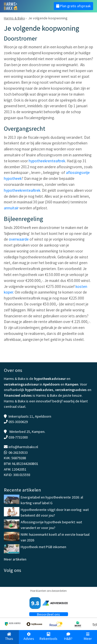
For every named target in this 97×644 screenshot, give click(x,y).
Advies (29, 637)
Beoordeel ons (48, 614)
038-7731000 (18, 437)
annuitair (11, 208)
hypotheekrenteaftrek (47, 161)
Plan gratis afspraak (73, 6)
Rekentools (48, 637)
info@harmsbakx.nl (23, 447)
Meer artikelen (15, 559)
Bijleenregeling (24, 219)
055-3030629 (18, 422)
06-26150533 (18, 453)
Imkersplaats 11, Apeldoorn (30, 416)
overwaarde (19, 239)
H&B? (68, 637)
